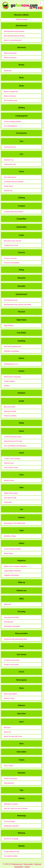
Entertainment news (11, 300)
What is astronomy (10, 53)
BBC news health (10, 407)
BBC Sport (7, 728)
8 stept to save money (11, 665)
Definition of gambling (11, 351)
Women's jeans (9, 480)
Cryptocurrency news (11, 245)
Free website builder (11, 856)
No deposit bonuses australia (14, 182)
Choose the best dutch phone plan (15, 639)
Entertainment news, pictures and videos (18, 305)
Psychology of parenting (12, 626)
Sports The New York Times (13, 736)
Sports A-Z (7, 732)
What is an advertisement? (13, 40)
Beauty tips (8, 71)
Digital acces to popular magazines (15, 566)
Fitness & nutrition (10, 416)
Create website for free (12, 852)
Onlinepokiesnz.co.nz (11, 364)
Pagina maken (28, 864)
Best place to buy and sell (12, 241)
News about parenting (11, 617)
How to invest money (11, 467)
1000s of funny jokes (11, 493)
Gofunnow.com (17, 864)
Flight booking (9, 326)
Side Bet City (8, 191)
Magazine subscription (11, 575)
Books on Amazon (10, 96)
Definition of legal (10, 536)
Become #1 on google (11, 839)
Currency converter (10, 258)
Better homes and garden (12, 377)
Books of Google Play (11, 92)
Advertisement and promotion (14, 31)
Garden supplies (9, 381)
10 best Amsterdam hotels (13, 437)
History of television (11, 779)
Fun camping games (11, 126)
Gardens (7, 386)
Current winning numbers (12, 549)
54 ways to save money (12, 660)
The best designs (10, 821)
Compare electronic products (14, 212)
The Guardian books (11, 100)
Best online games (10, 177)
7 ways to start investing (12, 459)
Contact (27, 867)
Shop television (9, 783)
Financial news (9, 463)
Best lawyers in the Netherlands (15, 523)
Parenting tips (9, 622)
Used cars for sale (10, 164)
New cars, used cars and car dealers (16, 808)
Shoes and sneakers (11, 694)
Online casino (8, 186)
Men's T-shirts (9, 766)
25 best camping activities (13, 121)
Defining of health (10, 411)
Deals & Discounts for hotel (13, 441)
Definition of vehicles (11, 804)
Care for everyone (10, 147)
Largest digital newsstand (12, 571)
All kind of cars (9, 160)
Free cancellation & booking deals (15, 446)
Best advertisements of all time (14, 36)
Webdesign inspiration (11, 826)
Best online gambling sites (13, 347)
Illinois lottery (9, 553)
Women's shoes (9, 698)
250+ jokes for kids (10, 498)
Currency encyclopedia (12, 263)
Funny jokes (8, 502)
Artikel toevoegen (22, 19)
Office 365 (7, 604)
